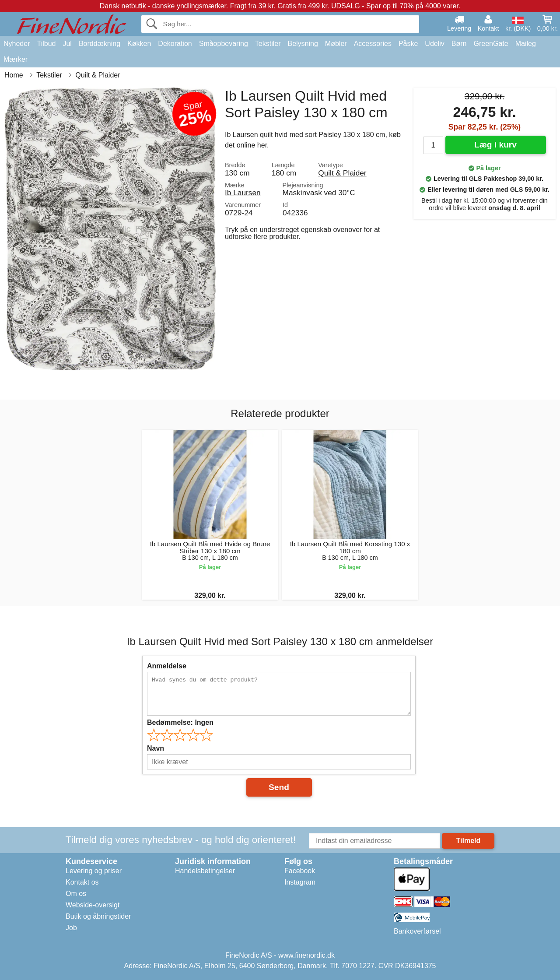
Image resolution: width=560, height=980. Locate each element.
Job (71, 928)
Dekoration (175, 44)
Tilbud (46, 44)
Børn (459, 44)
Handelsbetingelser (205, 871)
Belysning (303, 44)
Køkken (139, 44)
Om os (76, 894)
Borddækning (100, 44)
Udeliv (434, 44)
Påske (408, 44)
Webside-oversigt (93, 905)
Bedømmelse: (180, 722)
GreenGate (491, 44)
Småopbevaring (224, 44)
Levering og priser (94, 871)
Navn (156, 748)
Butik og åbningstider (98, 916)
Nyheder (17, 44)
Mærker (16, 59)
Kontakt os (82, 882)
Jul (67, 44)
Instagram (300, 882)
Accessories (373, 44)
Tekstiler (268, 44)
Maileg (526, 44)
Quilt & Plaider (342, 173)
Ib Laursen (243, 193)
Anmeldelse (167, 666)
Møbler (336, 44)
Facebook (300, 871)
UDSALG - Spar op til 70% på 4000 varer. (396, 6)
